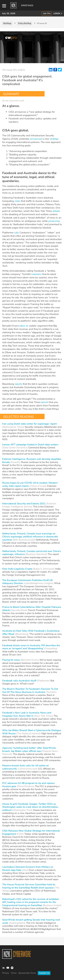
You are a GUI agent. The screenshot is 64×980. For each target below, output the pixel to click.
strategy (54, 139)
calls (17, 233)
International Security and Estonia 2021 (24, 504)
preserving (54, 221)
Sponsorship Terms (27, 973)
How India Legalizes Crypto (17, 569)
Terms (14, 973)
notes (17, 201)
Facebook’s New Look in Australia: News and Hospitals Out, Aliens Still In (27, 714)
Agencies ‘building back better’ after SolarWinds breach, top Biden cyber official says (29, 749)
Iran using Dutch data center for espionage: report (29, 424)
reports (18, 384)
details (56, 211)
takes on (24, 326)
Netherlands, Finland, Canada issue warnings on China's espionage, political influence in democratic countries (30, 537)
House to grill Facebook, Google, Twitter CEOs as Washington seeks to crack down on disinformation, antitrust (30, 807)
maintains (36, 274)
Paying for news (11, 660)
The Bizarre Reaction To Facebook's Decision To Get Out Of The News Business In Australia (30, 690)
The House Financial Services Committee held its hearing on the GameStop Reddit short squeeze (29, 886)
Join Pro (47, 14)
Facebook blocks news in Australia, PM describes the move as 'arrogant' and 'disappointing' (31, 647)
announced (36, 139)
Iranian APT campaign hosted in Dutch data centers (30, 445)
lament (45, 402)
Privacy (6, 973)
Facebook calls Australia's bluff (19, 681)
